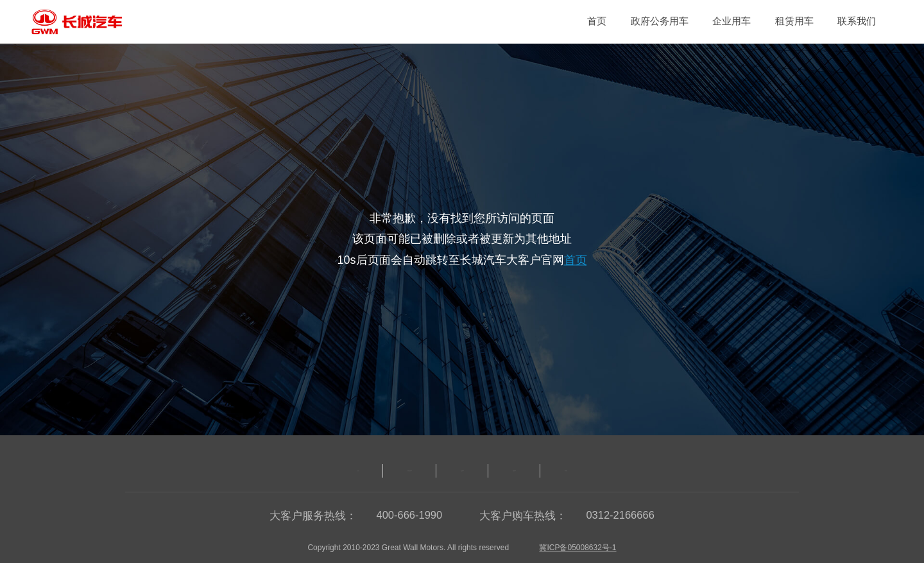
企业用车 (732, 21)
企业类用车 (462, 471)
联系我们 (857, 21)
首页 (597, 21)
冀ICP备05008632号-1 (577, 548)
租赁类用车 (566, 471)
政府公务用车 (660, 21)
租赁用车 (794, 21)
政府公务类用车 (348, 471)
